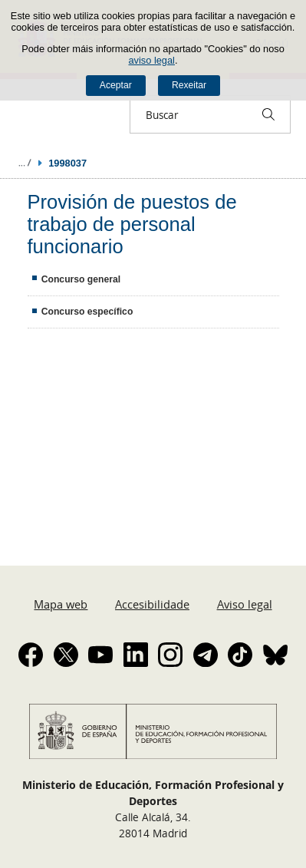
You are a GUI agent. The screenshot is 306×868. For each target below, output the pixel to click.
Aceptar (116, 85)
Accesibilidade (152, 604)
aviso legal (151, 60)
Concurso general (81, 279)
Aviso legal (245, 604)
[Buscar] (268, 114)
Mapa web (61, 604)
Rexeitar (189, 85)
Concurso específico (87, 312)
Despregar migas (25, 163)
